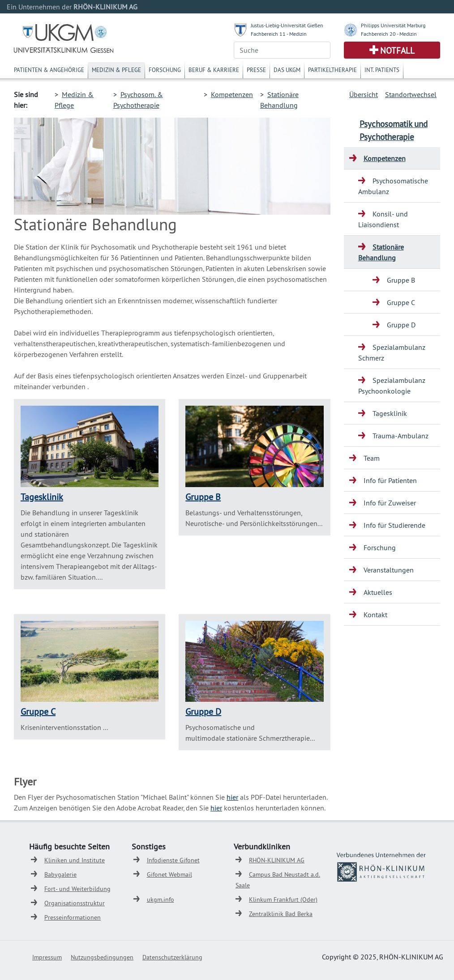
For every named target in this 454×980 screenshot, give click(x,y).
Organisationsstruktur (75, 903)
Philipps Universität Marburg (393, 25)
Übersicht (364, 94)
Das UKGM (287, 70)
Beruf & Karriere (214, 70)
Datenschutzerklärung (172, 957)
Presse (256, 70)
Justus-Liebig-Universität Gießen (287, 25)
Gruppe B (203, 497)
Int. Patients (382, 70)
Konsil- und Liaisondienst (383, 219)
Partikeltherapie (332, 70)
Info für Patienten (390, 480)
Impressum (47, 957)
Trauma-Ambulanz (400, 436)
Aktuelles (378, 592)
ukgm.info (161, 899)
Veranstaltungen (389, 570)
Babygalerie (60, 874)
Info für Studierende (394, 525)
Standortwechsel (411, 94)
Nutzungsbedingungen (102, 957)
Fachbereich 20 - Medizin (389, 34)
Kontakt (375, 615)
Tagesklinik (42, 497)
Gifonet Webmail (169, 874)
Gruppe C (38, 711)
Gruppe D (203, 711)
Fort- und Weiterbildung (77, 889)
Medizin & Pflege (116, 70)
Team (372, 458)
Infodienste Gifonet (173, 860)
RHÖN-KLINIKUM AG (277, 860)
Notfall (397, 51)
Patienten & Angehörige (49, 70)
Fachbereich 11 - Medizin (279, 34)
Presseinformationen (73, 917)
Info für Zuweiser (390, 503)
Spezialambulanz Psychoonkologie (392, 386)
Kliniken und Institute (75, 860)
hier (232, 797)
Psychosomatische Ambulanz (393, 186)
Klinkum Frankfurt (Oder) (283, 899)
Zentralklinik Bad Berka (281, 914)
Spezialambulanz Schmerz (392, 352)
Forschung (165, 70)
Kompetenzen (232, 94)
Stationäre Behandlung (381, 252)
